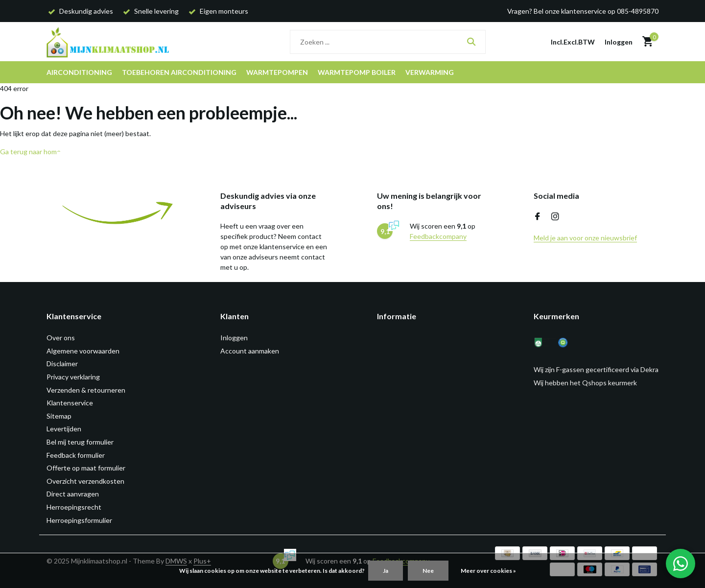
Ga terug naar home (30, 152)
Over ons (61, 338)
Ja (386, 571)
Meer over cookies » (488, 571)
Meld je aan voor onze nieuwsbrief (585, 238)
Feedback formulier (76, 455)
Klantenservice (70, 403)
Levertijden (64, 429)
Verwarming (430, 72)
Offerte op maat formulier (86, 468)
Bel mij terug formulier (80, 442)
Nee (428, 571)
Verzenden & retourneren (86, 390)
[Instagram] (555, 217)
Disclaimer (62, 364)
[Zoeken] (388, 42)
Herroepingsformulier (79, 520)
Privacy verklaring (73, 377)
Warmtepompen (277, 72)
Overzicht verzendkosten (85, 481)
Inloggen (234, 338)
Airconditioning (79, 72)
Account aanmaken (250, 351)
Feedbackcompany (438, 236)
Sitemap (59, 416)
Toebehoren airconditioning (179, 72)
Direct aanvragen (73, 494)
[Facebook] (538, 217)
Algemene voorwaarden (83, 351)
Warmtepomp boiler (357, 72)
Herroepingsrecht (74, 507)
